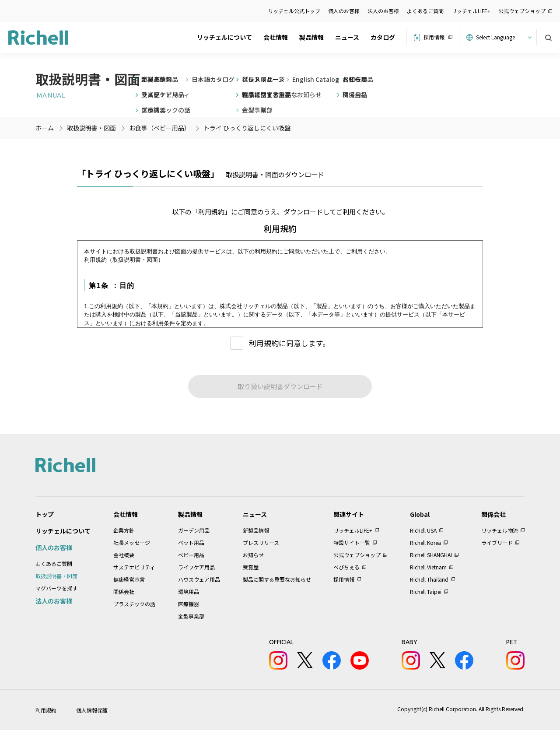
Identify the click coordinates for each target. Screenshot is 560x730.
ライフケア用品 (196, 567)
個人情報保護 (92, 710)
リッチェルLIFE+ (471, 11)
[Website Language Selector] (502, 37)
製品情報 (311, 37)
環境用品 (189, 591)
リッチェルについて (224, 37)
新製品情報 (256, 530)
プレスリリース (261, 542)
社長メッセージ (132, 542)
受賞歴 (251, 567)
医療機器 (189, 604)
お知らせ (253, 555)
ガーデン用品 (194, 530)
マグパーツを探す (56, 588)
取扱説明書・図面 (56, 576)
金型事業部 (191, 616)
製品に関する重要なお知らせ (277, 579)
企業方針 (124, 530)
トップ (45, 514)
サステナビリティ (134, 567)
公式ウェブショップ (522, 11)
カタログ (383, 37)
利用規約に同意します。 (289, 343)
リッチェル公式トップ (294, 11)
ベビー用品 (191, 555)
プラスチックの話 (134, 604)
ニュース (347, 37)
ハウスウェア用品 (199, 579)
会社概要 (124, 555)
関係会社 (124, 591)
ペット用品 (191, 542)
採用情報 (434, 37)
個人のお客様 (344, 11)
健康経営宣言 (129, 579)
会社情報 (276, 37)
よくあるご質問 (425, 11)
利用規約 (46, 710)
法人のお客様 (383, 11)
